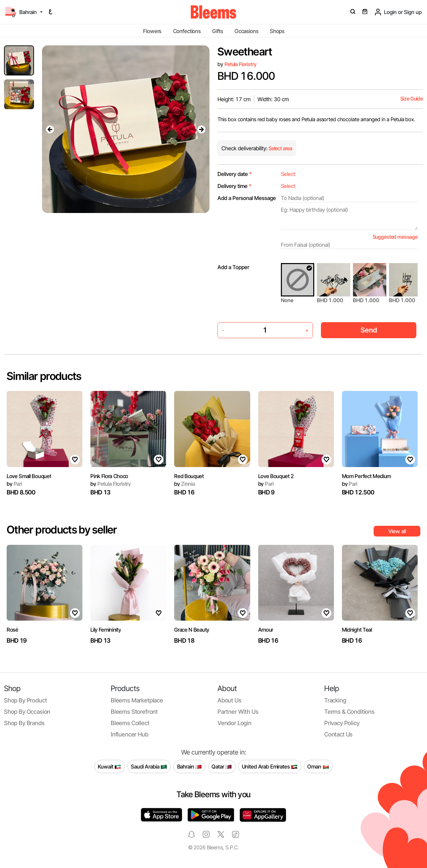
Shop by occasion (27, 712)
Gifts (218, 31)
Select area (280, 148)
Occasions (247, 31)
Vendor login (235, 723)
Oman (318, 767)
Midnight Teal (357, 630)
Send (369, 330)
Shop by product (25, 700)
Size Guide (412, 99)
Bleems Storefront (134, 712)
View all (397, 531)
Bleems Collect (130, 723)
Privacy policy (342, 723)
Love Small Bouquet (29, 476)
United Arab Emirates (270, 767)
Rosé (13, 630)
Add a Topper (233, 267)
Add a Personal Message (247, 198)
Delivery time (235, 186)
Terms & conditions (349, 712)
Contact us (338, 734)
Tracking (335, 700)
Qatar (222, 767)
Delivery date (235, 174)
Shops (277, 31)
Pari (14, 484)
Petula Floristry (241, 64)
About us (230, 700)
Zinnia (184, 484)
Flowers (152, 31)
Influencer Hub (130, 734)
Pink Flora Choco (109, 476)
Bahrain (190, 767)
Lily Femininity (106, 630)
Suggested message (395, 237)
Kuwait (109, 767)
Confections (187, 31)
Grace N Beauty (192, 630)
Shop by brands (24, 723)
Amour (266, 630)
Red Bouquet (189, 476)
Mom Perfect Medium (366, 476)
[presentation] (50, 129)
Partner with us (238, 712)
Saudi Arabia (149, 767)
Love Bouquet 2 (276, 476)
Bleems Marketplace (137, 700)
